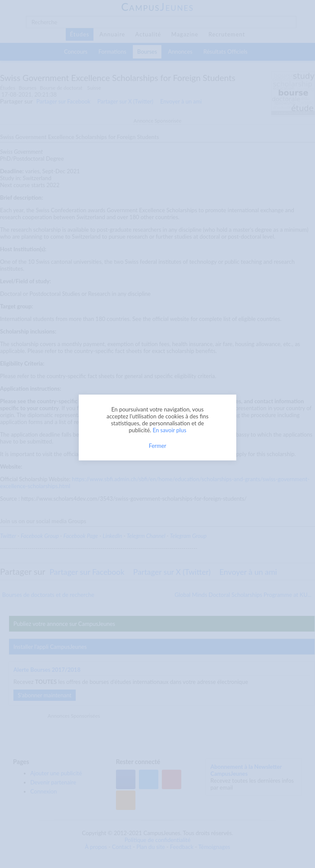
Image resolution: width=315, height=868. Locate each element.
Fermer (158, 446)
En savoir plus (170, 430)
